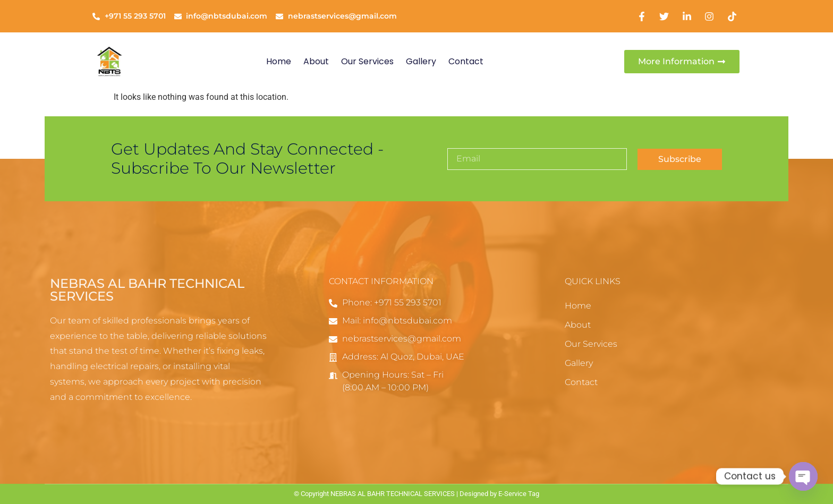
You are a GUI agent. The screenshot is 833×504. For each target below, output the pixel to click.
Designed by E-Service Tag (499, 494)
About (316, 61)
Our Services (367, 61)
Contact (466, 61)
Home (279, 61)
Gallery (421, 61)
